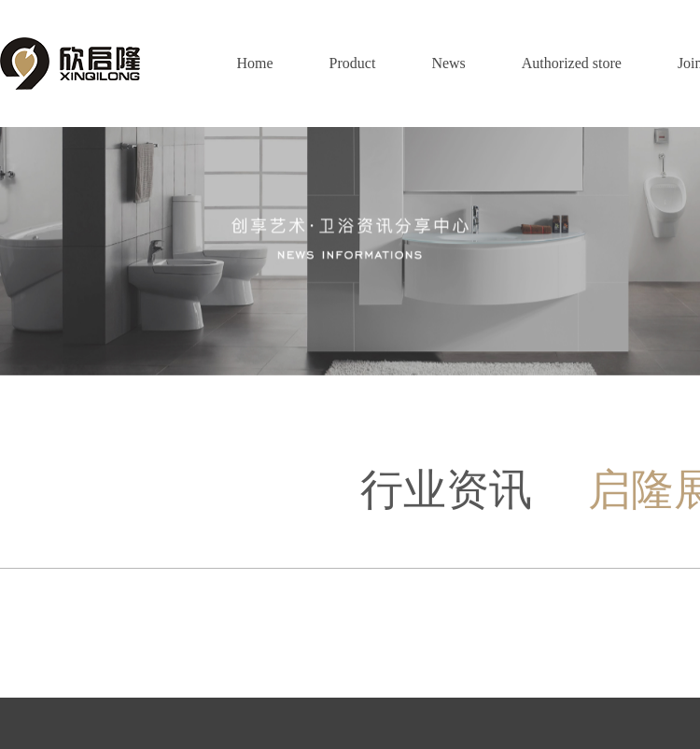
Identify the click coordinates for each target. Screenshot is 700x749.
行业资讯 (446, 490)
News (448, 63)
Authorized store (572, 63)
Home (254, 63)
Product (353, 63)
